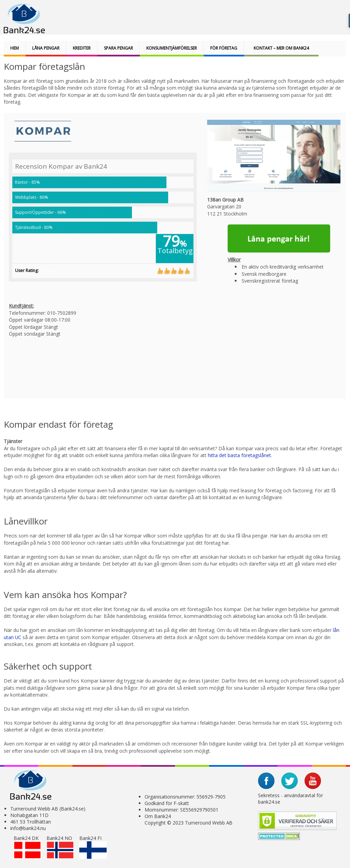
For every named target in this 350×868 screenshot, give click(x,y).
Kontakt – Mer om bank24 (281, 48)
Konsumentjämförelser (172, 48)
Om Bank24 (158, 816)
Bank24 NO (60, 847)
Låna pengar (46, 48)
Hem (15, 48)
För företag (224, 48)
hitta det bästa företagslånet (239, 455)
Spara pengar (118, 48)
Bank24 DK (27, 847)
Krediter (82, 48)
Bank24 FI (93, 847)
